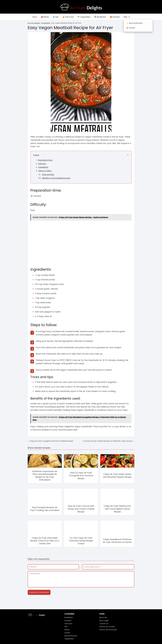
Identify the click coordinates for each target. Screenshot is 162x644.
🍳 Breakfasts (100, 17)
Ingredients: (43, 167)
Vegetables (69, 639)
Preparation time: (45, 160)
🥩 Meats (45, 17)
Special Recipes (71, 636)
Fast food (68, 624)
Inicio (35, 17)
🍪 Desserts (115, 17)
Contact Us (104, 624)
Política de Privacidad (108, 630)
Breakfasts (69, 617)
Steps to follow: (45, 171)
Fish (66, 627)
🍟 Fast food (68, 17)
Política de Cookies (107, 627)
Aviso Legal (104, 621)
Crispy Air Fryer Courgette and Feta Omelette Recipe (51, 441)
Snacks (67, 633)
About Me (103, 617)
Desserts (68, 621)
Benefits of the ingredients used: (56, 178)
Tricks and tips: (48, 174)
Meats (67, 630)
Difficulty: (42, 164)
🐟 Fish (56, 17)
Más (126, 17)
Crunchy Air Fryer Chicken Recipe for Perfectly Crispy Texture (108, 441)
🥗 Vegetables (84, 17)
